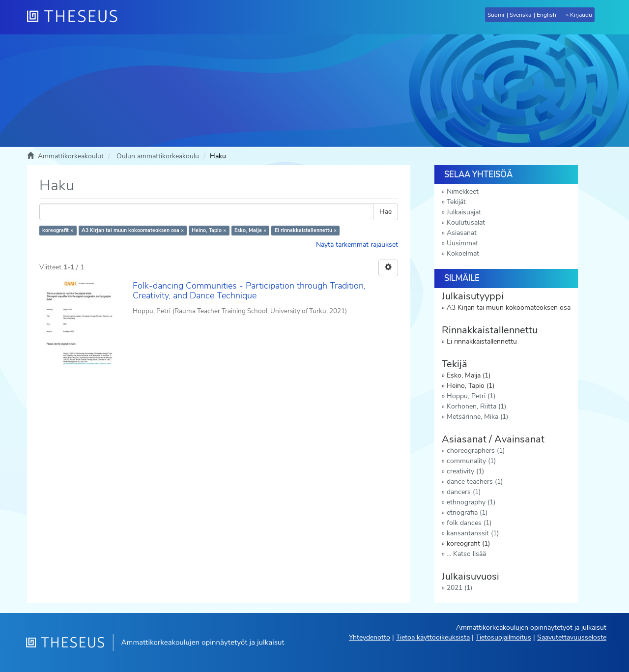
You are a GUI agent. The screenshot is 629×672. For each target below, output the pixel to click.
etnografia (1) (467, 512)
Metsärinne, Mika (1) (477, 417)
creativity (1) (465, 471)
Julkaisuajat (464, 212)
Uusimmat (462, 243)
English (546, 15)
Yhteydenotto (370, 637)
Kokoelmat (463, 253)
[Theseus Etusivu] (76, 17)
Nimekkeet (463, 191)
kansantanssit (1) (473, 533)
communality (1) (471, 461)
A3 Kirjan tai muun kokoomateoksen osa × (133, 230)
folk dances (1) (469, 523)
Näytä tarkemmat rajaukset (357, 245)
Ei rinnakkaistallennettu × (306, 230)
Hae (386, 212)
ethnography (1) (471, 502)
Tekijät (456, 202)
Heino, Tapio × (209, 230)
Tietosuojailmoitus (503, 637)
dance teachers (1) (475, 482)
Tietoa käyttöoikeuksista (433, 637)
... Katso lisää (466, 554)
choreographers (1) (476, 451)
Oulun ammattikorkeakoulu (158, 156)
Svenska (520, 15)
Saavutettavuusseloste (572, 637)
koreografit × (58, 230)
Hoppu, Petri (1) (471, 396)
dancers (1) (464, 492)
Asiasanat (462, 233)
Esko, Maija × (250, 230)
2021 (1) (459, 588)
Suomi (496, 15)
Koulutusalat (466, 222)
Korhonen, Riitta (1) (476, 406)
